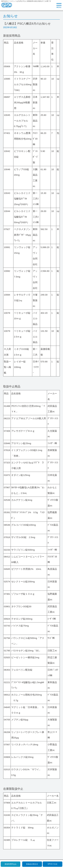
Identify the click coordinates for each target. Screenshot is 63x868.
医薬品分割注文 (32, 864)
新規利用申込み (10, 864)
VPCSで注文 (53, 864)
